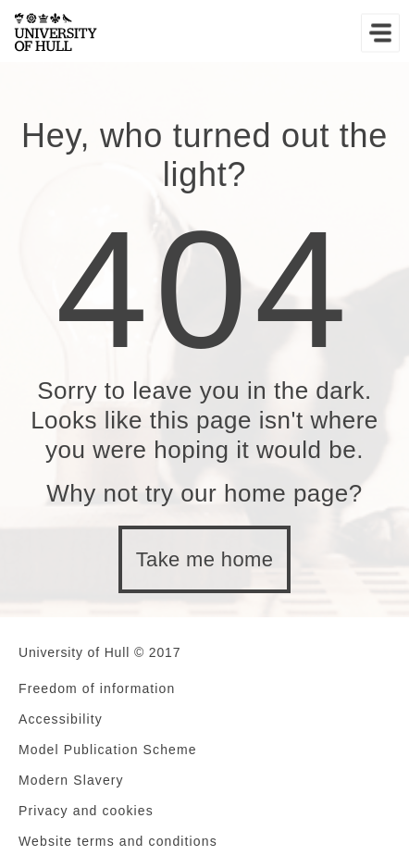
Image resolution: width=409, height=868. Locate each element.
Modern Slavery (71, 780)
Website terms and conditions (118, 841)
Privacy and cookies (86, 811)
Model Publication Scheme (108, 750)
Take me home (205, 559)
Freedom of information (97, 688)
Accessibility (61, 719)
